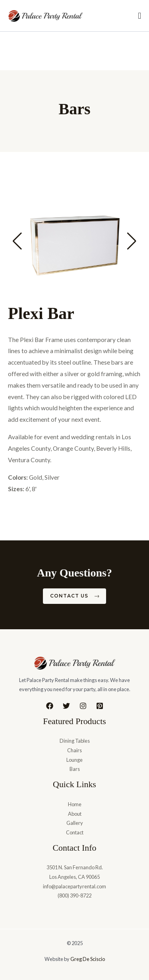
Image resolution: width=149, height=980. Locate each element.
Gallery (75, 823)
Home (75, 804)
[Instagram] (83, 706)
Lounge (74, 760)
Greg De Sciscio (88, 959)
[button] (17, 241)
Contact (75, 832)
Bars (75, 769)
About (75, 814)
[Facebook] (50, 706)
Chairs (74, 750)
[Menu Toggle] (140, 16)
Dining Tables (75, 741)
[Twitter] (66, 706)
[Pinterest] (100, 706)
